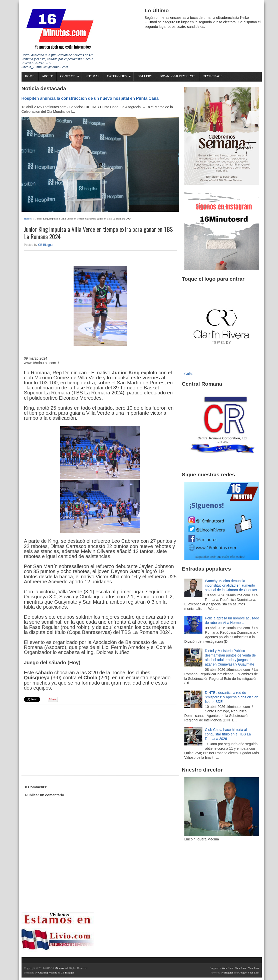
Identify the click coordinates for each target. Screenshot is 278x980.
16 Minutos (57, 968)
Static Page (213, 76)
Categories (117, 76)
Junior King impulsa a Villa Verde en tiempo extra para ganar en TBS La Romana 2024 (98, 233)
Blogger (229, 972)
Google (242, 972)
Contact (67, 76)
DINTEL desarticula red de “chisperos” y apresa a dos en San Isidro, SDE (232, 697)
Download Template (178, 76)
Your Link (227, 968)
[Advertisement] (63, 739)
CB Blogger (46, 245)
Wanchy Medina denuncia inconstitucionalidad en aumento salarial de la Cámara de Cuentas (231, 585)
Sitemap (92, 76)
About (47, 76)
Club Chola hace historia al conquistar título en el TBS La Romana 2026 (228, 734)
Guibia (189, 374)
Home (30, 76)
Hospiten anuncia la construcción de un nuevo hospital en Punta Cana (90, 98)
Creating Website (48, 972)
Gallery (145, 76)
